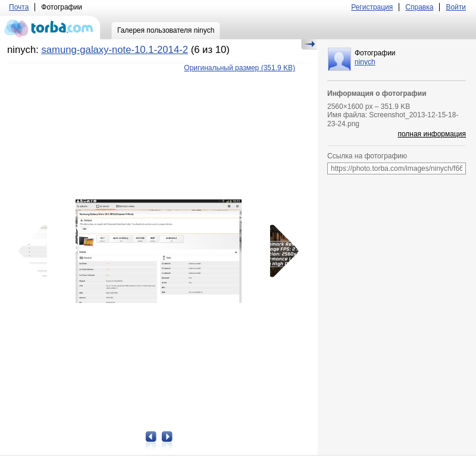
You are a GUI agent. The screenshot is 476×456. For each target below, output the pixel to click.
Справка (419, 7)
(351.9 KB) (239, 68)
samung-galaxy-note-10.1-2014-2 (115, 50)
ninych (365, 62)
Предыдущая (37, 251)
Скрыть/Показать (309, 45)
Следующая (280, 251)
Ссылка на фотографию (367, 156)
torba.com (50, 27)
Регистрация (372, 7)
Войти (456, 7)
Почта (19, 7)
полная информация (432, 134)
